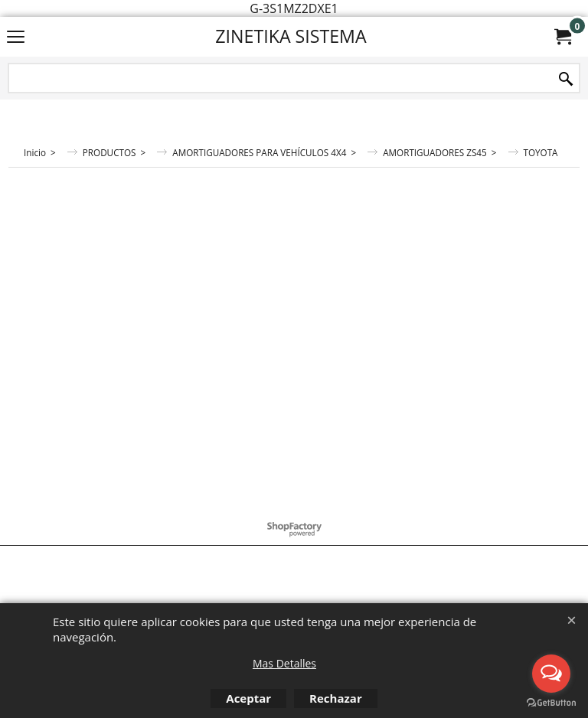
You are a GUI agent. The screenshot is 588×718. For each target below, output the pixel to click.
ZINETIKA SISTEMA (291, 36)
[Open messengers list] (551, 674)
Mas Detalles (284, 663)
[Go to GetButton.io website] (551, 703)
